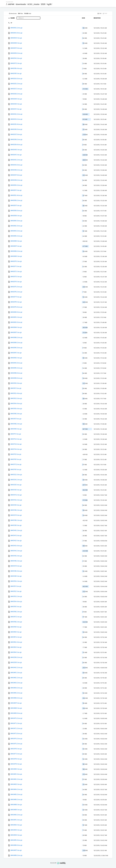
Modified (97, 18)
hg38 (49, 4)
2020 (43, 4)
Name (13, 18)
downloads (21, 4)
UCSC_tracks (33, 4)
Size (84, 18)
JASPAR (11, 4)
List (99, 13)
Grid (105, 13)
